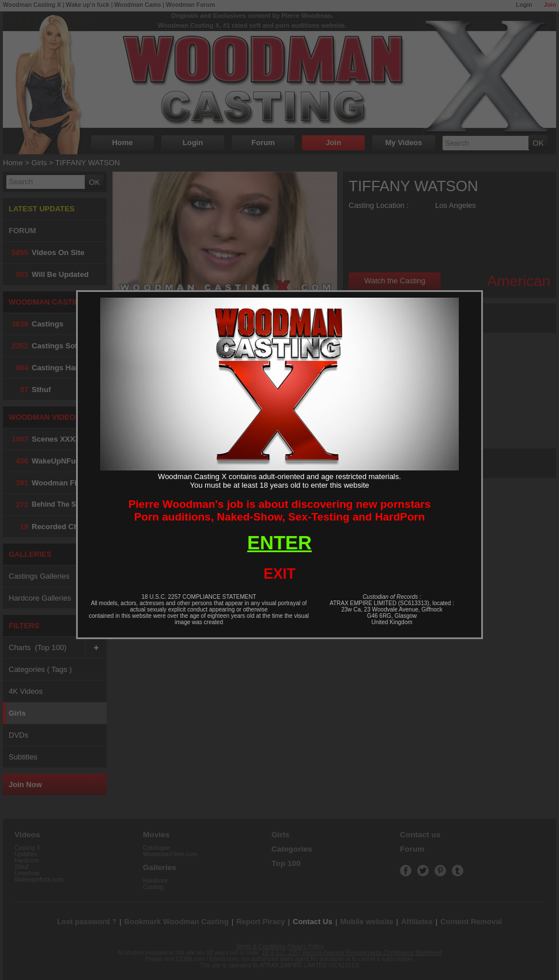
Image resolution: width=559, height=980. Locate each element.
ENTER (279, 543)
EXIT (279, 573)
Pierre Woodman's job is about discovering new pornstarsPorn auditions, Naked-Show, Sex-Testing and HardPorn (280, 510)
